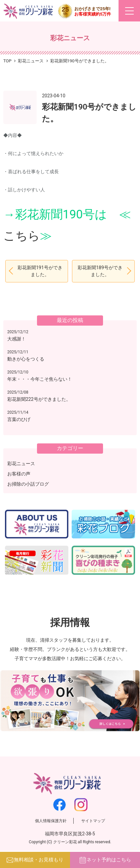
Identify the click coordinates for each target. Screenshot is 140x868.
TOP (7, 61)
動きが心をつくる (26, 359)
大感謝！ (17, 339)
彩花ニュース (21, 464)
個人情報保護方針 (51, 821)
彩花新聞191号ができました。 (40, 271)
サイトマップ (93, 821)
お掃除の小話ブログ (28, 484)
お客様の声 (19, 474)
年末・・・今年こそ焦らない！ (40, 379)
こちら (22, 236)
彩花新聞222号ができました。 (39, 399)
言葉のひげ (19, 419)
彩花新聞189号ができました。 (100, 271)
